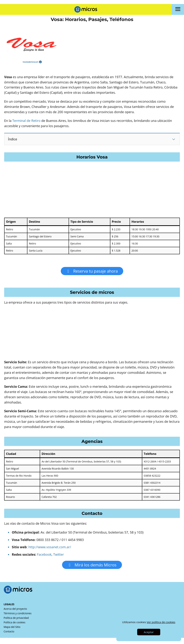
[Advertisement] (92, 92)
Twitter (59, 555)
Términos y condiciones (18, 615)
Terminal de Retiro (26, 121)
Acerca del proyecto (15, 611)
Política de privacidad (16, 620)
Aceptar (149, 632)
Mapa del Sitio (12, 629)
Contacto (9, 634)
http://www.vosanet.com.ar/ (50, 548)
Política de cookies (15, 625)
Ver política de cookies (161, 622)
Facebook (44, 555)
